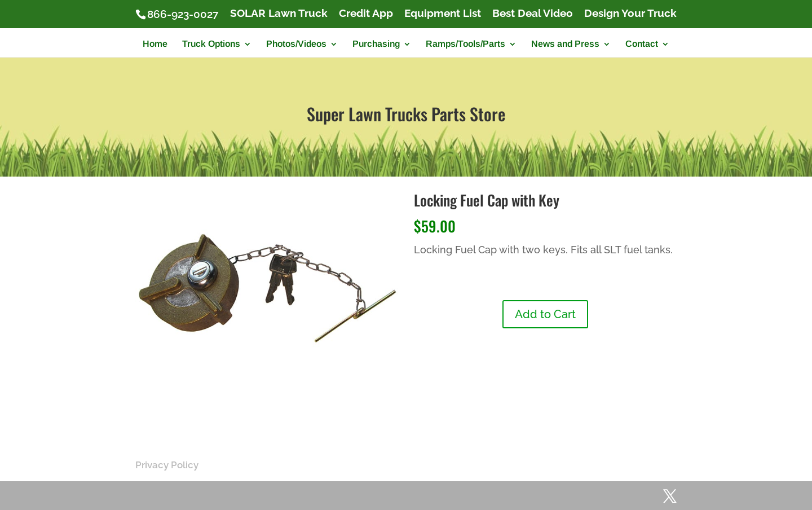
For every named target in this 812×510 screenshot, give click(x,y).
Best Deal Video (533, 14)
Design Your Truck (630, 14)
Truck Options (211, 44)
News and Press (565, 44)
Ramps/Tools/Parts (465, 44)
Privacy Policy (167, 465)
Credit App (366, 14)
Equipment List (443, 14)
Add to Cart (545, 314)
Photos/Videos (296, 44)
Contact (642, 44)
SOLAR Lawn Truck (279, 14)
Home (155, 44)
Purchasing (376, 44)
